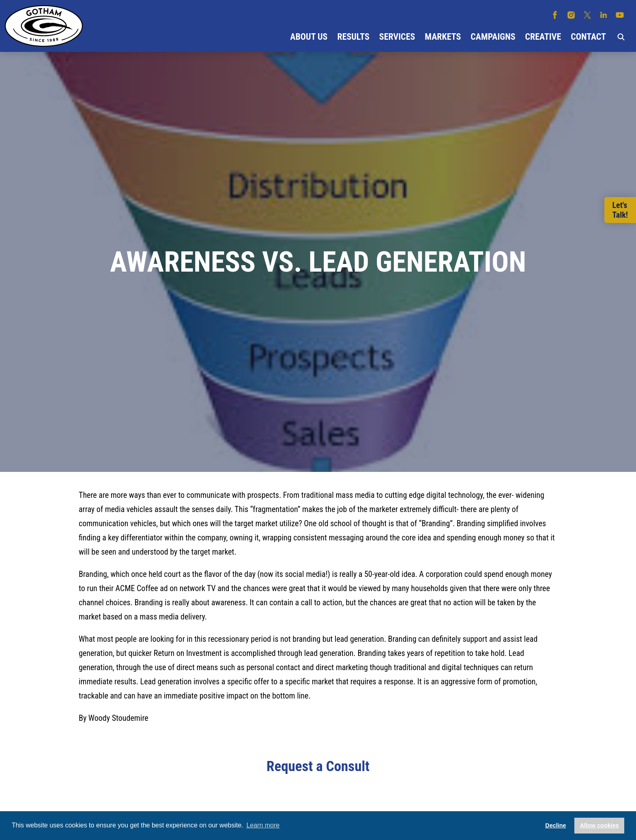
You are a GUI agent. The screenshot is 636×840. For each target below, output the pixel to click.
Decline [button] (555, 825)
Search (621, 37)
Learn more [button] (263, 825)
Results (353, 37)
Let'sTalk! (620, 210)
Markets (443, 37)
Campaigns (493, 37)
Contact (588, 37)
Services (397, 37)
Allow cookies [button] (599, 825)
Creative (543, 37)
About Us (309, 37)
